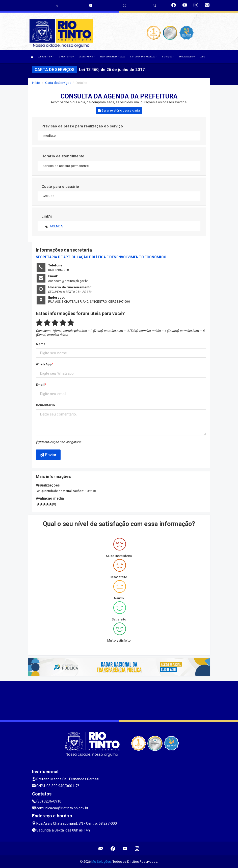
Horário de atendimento (63, 156)
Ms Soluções (101, 862)
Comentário (45, 405)
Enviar (48, 455)
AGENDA (56, 226)
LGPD (202, 57)
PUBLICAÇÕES (187, 57)
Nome (41, 344)
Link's (47, 216)
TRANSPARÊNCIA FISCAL (113, 57)
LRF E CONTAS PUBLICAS (144, 57)
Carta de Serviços (58, 83)
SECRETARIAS (87, 57)
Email (40, 385)
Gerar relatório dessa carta (119, 111)
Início (36, 83)
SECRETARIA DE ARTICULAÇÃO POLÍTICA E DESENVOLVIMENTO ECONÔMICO (101, 257)
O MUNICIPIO (66, 57)
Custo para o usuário (60, 187)
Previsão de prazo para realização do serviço (82, 126)
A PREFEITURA (46, 57)
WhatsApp (44, 364)
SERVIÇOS (168, 57)
